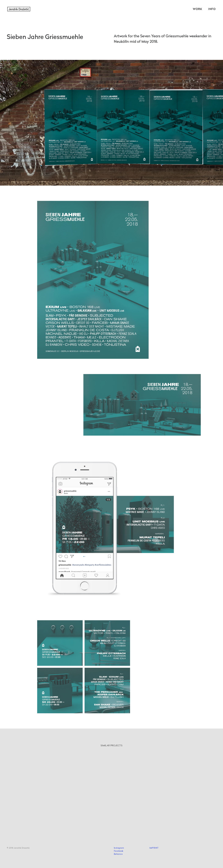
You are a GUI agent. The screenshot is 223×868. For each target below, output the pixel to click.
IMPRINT (154, 848)
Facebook (119, 851)
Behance (118, 854)
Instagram (119, 848)
